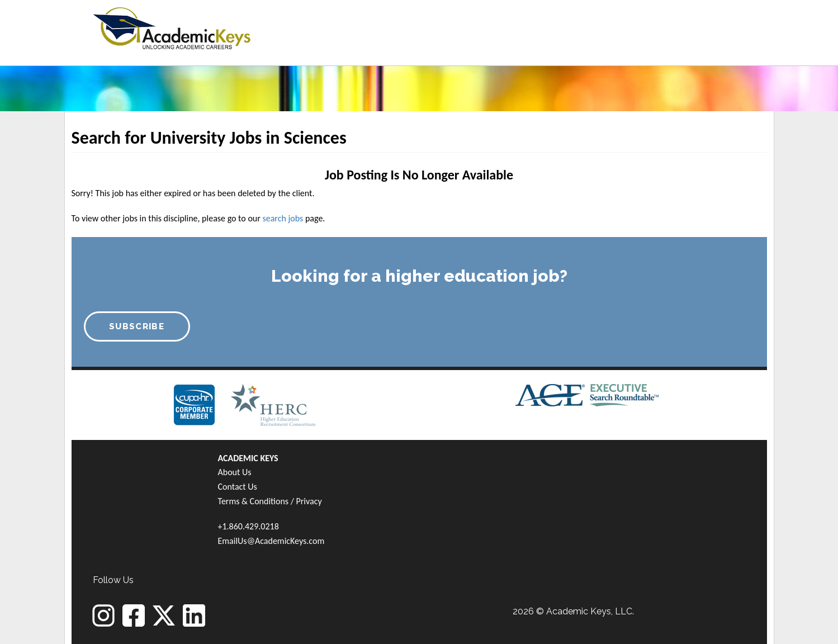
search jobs (283, 218)
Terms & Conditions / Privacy (270, 501)
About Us (235, 472)
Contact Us (238, 487)
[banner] (172, 27)
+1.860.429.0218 (248, 526)
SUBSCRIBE (137, 326)
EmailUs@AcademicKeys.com (271, 541)
